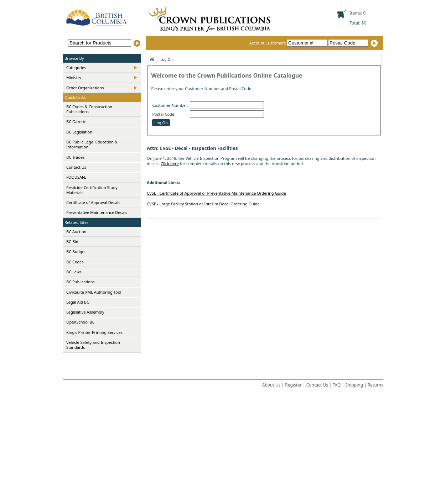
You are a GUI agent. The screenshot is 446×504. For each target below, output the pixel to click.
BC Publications (81, 282)
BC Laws (74, 272)
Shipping (354, 385)
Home (152, 59)
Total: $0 (358, 23)
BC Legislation (79, 132)
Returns (375, 385)
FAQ (337, 385)
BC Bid (72, 241)
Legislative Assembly (85, 312)
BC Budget (76, 251)
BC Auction (76, 232)
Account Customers (289, 43)
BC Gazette (76, 122)
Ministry (74, 77)
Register (293, 385)
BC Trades (75, 157)
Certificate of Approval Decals (93, 202)
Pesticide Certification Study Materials (92, 190)
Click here (170, 164)
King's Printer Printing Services (94, 332)
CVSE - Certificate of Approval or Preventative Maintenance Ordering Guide (216, 193)
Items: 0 (357, 13)
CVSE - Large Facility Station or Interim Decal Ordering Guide (203, 204)
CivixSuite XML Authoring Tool (94, 292)
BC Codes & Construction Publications (89, 109)
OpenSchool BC (81, 322)
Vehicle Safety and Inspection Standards (93, 345)
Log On (167, 59)
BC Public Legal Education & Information (92, 144)
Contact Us (76, 167)
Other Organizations (85, 88)
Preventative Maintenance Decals (97, 212)
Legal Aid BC (78, 302)
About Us (271, 385)
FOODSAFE (76, 177)
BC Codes (75, 262)
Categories (76, 67)
